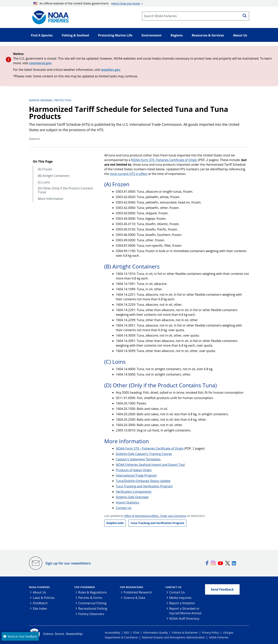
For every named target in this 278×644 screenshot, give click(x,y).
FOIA (136, 633)
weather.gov (111, 70)
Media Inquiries (180, 598)
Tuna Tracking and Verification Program (144, 486)
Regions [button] (177, 35)
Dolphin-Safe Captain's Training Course (144, 454)
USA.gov (228, 633)
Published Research (138, 592)
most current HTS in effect (129, 174)
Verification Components (134, 492)
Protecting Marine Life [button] (115, 35)
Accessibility (112, 633)
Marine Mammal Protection (50, 100)
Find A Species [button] (42, 35)
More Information (51, 199)
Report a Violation (182, 603)
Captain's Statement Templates (138, 459)
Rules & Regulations (93, 592)
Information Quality (156, 633)
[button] (20, 636)
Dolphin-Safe (115, 523)
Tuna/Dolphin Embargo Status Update (143, 481)
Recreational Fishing (93, 609)
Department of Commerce (121, 637)
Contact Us (124, 508)
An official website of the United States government (87, 3)
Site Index (40, 609)
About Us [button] (240, 35)
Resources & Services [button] (208, 35)
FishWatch (40, 603)
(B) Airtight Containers (54, 176)
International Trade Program (136, 475)
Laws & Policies (44, 598)
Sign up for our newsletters (68, 563)
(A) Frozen (45, 169)
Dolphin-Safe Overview (132, 497)
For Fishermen (85, 587)
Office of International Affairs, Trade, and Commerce (155, 516)
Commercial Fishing (92, 603)
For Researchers (132, 587)
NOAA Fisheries (39, 587)
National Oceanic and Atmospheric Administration (173, 637)
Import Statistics (128, 502)
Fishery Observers (91, 614)
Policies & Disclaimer (185, 633)
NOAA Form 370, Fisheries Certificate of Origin (164, 160)
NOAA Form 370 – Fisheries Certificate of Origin (150, 448)
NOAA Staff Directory (184, 619)
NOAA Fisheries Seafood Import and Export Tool (150, 465)
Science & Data (134, 598)
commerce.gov (40, 63)
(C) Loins (44, 182)
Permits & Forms (90, 598)
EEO (126, 633)
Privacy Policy (210, 633)
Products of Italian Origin (134, 470)
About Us (39, 592)
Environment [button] (152, 35)
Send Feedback (222, 589)
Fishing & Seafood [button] (75, 35)
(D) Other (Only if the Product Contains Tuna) (66, 190)
